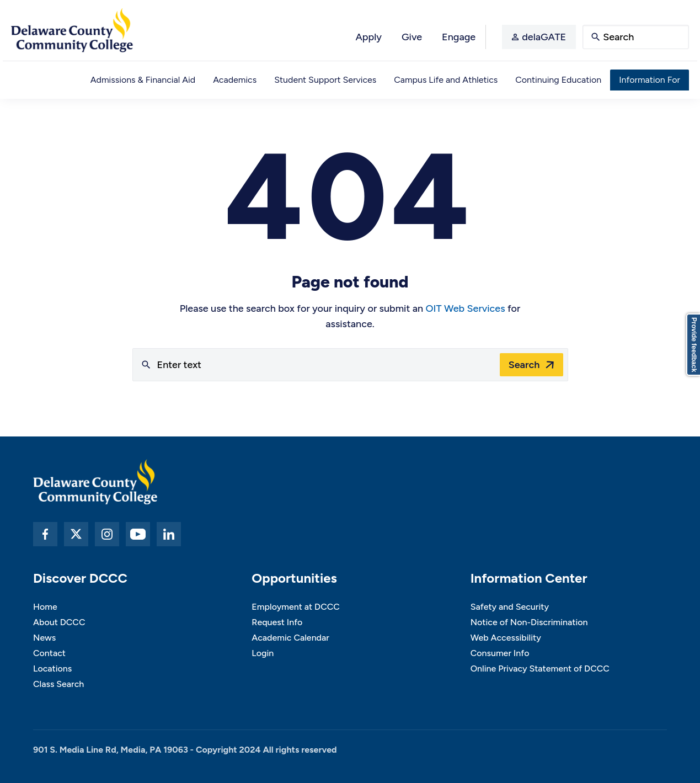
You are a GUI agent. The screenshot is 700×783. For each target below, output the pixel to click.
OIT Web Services (466, 308)
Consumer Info (500, 653)
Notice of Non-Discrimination (529, 622)
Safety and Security (510, 607)
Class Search (58, 684)
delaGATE (544, 37)
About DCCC (59, 622)
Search (524, 365)
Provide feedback (694, 345)
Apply (368, 37)
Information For (650, 80)
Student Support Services (325, 80)
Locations (52, 669)
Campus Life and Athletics (446, 80)
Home (45, 607)
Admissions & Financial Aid (143, 80)
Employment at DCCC (296, 607)
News (44, 638)
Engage (459, 37)
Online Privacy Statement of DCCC (540, 669)
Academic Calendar (290, 638)
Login (263, 653)
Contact (49, 653)
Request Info (277, 622)
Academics (235, 80)
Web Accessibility (506, 638)
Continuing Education (558, 80)
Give (412, 37)
